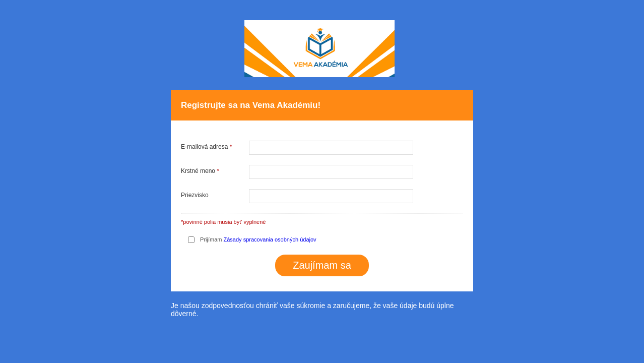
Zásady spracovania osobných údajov (270, 239)
